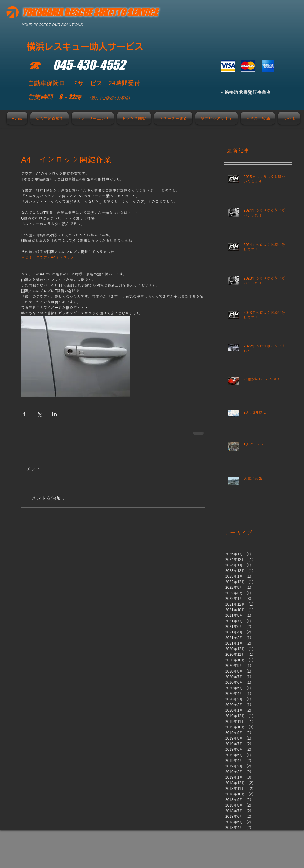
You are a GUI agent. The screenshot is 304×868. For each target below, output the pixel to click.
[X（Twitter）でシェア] (39, 414)
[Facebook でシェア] (24, 414)
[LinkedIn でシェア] (54, 414)
